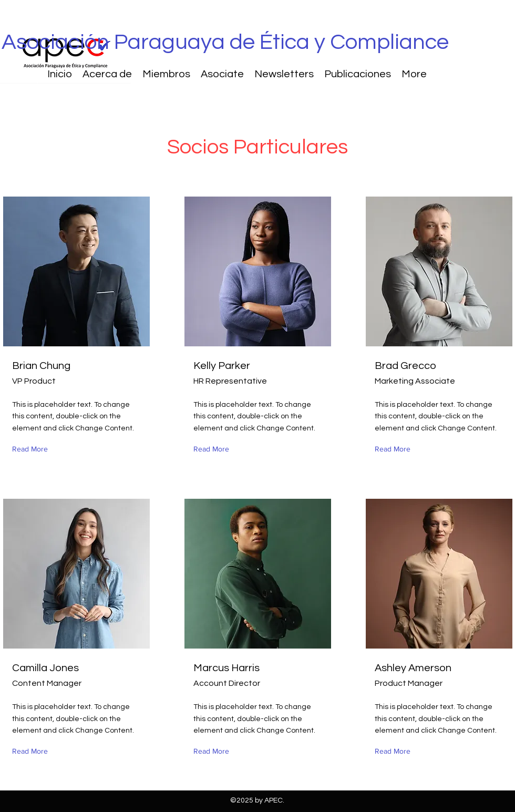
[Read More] (32, 449)
